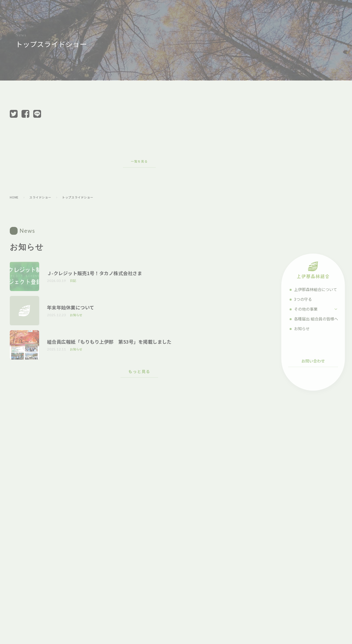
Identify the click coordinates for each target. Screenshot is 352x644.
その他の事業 (312, 309)
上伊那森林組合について (322, 289)
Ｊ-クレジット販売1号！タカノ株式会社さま (94, 273)
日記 (73, 281)
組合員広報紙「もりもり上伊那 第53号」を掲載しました (109, 342)
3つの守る (309, 299)
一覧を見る (139, 161)
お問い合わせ (319, 361)
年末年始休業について (71, 307)
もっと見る (139, 371)
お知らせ (308, 328)
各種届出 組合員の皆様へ (322, 319)
